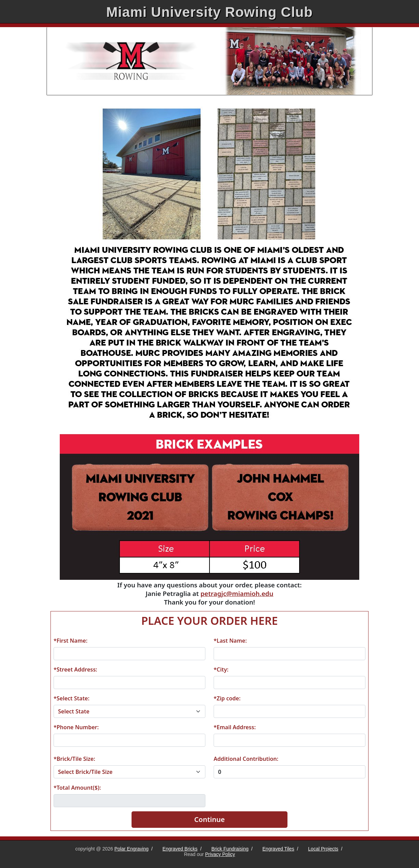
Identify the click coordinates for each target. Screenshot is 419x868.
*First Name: (71, 641)
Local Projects (323, 849)
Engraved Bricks (180, 849)
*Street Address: (75, 669)
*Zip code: (227, 698)
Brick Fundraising (230, 849)
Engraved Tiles (278, 849)
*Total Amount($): (77, 788)
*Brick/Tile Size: (74, 759)
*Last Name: (230, 641)
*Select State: (71, 698)
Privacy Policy (220, 854)
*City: (221, 669)
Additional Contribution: (246, 759)
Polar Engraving (132, 849)
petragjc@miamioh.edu (237, 593)
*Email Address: (235, 727)
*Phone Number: (76, 727)
